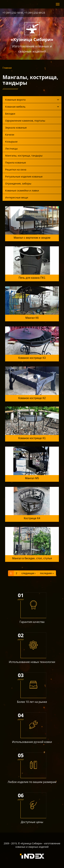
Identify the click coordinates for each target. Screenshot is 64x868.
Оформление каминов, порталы (25, 121)
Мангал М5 (32, 478)
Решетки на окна (16, 169)
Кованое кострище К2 (32, 398)
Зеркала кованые (16, 128)
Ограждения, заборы (18, 183)
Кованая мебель (32, 107)
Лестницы (11, 148)
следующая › (29, 573)
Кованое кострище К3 (32, 358)
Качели (10, 134)
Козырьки (11, 141)
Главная (7, 68)
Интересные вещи (17, 197)
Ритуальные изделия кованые (24, 176)
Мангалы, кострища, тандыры (24, 155)
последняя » (47, 573)
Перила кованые (16, 162)
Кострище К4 (32, 518)
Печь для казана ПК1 (32, 278)
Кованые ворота (32, 100)
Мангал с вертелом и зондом (32, 238)
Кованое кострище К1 (32, 438)
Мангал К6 (32, 318)
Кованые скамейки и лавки (22, 190)
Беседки (10, 114)
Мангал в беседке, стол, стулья (32, 558)
